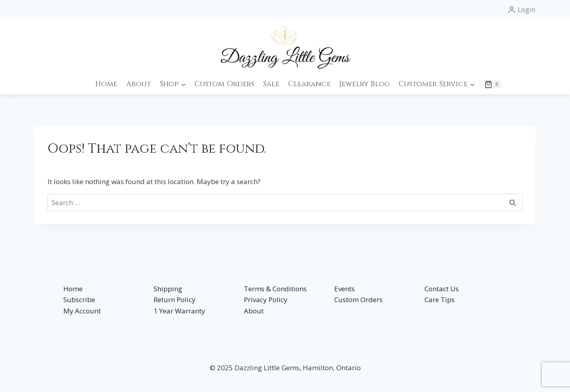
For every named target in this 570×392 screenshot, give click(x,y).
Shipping (168, 289)
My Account (82, 311)
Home (106, 84)
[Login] (521, 10)
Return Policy (175, 300)
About (139, 84)
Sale (271, 84)
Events (344, 289)
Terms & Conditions (275, 289)
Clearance (309, 84)
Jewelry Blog (364, 84)
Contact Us (442, 289)
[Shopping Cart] (490, 84)
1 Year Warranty (179, 311)
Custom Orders (225, 84)
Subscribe (79, 300)
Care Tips (440, 300)
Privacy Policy (266, 300)
